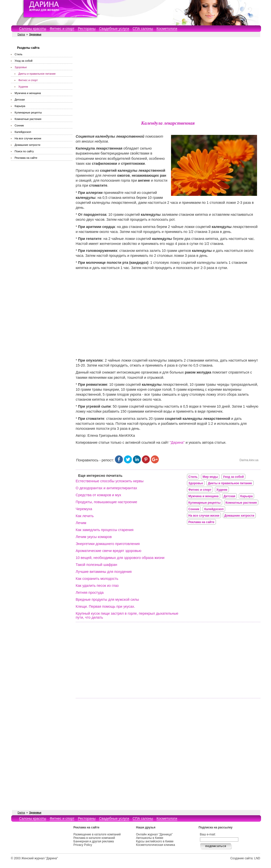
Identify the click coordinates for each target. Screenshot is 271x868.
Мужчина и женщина (28, 93)
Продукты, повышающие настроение (107, 502)
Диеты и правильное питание (37, 74)
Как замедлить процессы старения (105, 530)
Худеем (23, 87)
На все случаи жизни (28, 138)
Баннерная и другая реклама (94, 841)
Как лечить (85, 516)
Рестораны (87, 29)
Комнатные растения (28, 119)
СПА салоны (143, 29)
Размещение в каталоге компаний (97, 834)
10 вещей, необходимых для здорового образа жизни (120, 558)
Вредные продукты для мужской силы (107, 599)
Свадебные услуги (114, 29)
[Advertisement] (168, 80)
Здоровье (21, 67)
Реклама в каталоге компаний (94, 838)
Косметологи (167, 29)
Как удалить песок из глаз (97, 586)
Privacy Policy (83, 845)
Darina (21, 34)
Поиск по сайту (24, 151)
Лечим (81, 523)
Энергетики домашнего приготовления (108, 544)
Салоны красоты (33, 29)
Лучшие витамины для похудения (104, 572)
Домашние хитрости (28, 145)
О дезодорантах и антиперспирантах (106, 488)
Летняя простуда (90, 593)
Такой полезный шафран (96, 565)
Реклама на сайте (26, 158)
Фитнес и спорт (62, 29)
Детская (20, 100)
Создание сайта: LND (245, 858)
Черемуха (84, 509)
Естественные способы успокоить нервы (110, 481)
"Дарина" (177, 442)
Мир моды (210, 477)
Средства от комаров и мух (99, 495)
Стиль (19, 54)
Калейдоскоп (23, 132)
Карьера (20, 106)
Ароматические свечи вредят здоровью (109, 551)
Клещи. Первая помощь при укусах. (105, 606)
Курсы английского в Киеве (155, 841)
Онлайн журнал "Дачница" (154, 834)
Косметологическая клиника (156, 845)
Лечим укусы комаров (94, 537)
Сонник (19, 125)
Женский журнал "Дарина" (40, 858)
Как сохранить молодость (97, 579)
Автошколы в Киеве (150, 838)
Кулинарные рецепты (28, 112)
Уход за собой (24, 61)
